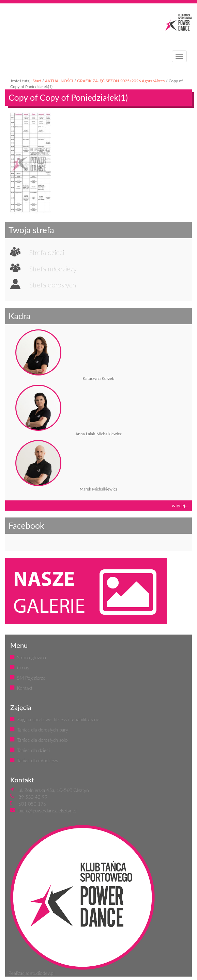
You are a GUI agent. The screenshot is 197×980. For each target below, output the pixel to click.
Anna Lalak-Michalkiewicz (98, 434)
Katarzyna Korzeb (99, 378)
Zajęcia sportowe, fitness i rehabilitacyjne (58, 719)
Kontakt (25, 688)
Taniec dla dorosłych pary (43, 730)
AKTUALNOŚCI (59, 81)
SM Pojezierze (31, 678)
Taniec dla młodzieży (38, 760)
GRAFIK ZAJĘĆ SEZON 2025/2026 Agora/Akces (121, 81)
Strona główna (32, 657)
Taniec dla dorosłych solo (42, 740)
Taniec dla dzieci (33, 750)
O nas (23, 667)
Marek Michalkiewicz (98, 489)
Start (37, 81)
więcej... (180, 505)
